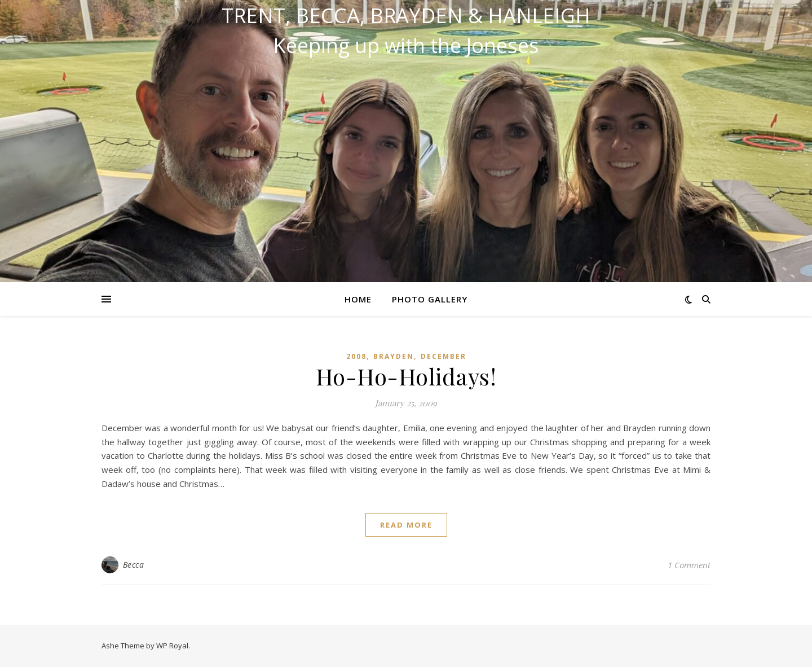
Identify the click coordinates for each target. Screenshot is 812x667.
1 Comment (689, 565)
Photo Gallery (430, 299)
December (443, 356)
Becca (134, 565)
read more (406, 525)
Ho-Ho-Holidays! (406, 376)
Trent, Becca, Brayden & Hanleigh (406, 16)
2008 (356, 356)
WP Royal (172, 646)
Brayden (394, 356)
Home (358, 299)
